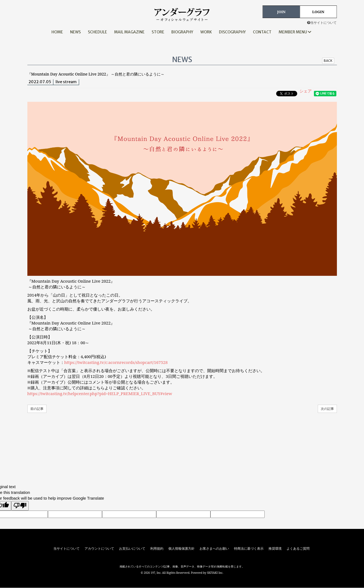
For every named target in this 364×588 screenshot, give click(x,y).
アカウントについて (99, 549)
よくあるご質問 (298, 549)
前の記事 (37, 409)
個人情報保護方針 (181, 549)
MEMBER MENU (295, 32)
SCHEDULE (97, 32)
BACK (328, 61)
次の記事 (327, 409)
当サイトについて (322, 23)
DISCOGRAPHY (232, 32)
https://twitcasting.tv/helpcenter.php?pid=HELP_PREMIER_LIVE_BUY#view (100, 393)
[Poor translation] (20, 506)
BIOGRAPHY (182, 32)
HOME (57, 32)
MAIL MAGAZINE (129, 32)
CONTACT (262, 32)
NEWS (75, 32)
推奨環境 (275, 549)
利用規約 (157, 549)
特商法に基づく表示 (249, 549)
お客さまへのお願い (214, 549)
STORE (158, 32)
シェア (306, 91)
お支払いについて (132, 549)
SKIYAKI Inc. (215, 573)
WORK (206, 32)
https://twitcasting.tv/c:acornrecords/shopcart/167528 (116, 362)
